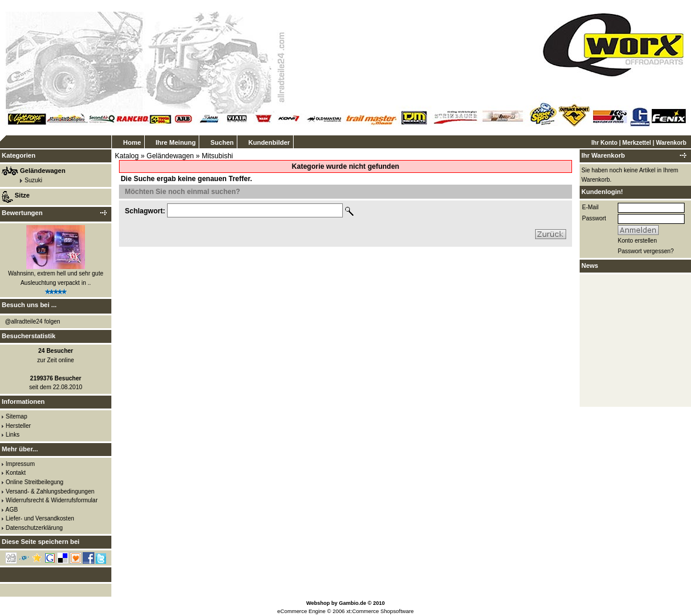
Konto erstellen (637, 241)
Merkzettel (637, 143)
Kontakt (16, 473)
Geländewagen (170, 156)
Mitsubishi (217, 156)
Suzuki (33, 180)
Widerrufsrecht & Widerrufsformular (52, 500)
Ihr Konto (604, 143)
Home (132, 142)
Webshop (318, 603)
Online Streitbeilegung (35, 482)
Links (13, 435)
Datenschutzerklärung (34, 528)
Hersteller (18, 426)
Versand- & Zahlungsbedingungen (50, 491)
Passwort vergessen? (646, 251)
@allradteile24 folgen (33, 321)
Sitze (22, 195)
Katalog (127, 156)
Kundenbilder (269, 142)
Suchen (222, 142)
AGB (11, 510)
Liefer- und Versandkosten (40, 518)
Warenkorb (671, 143)
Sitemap (17, 416)
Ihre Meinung (176, 142)
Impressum (20, 464)
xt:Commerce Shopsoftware (380, 611)
